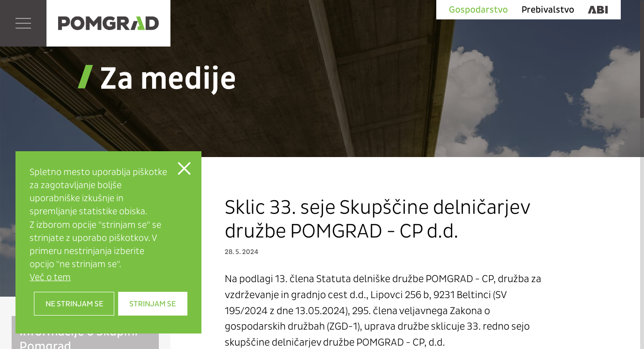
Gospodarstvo (478, 10)
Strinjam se (153, 304)
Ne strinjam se (74, 304)
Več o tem (50, 277)
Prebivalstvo (548, 10)
